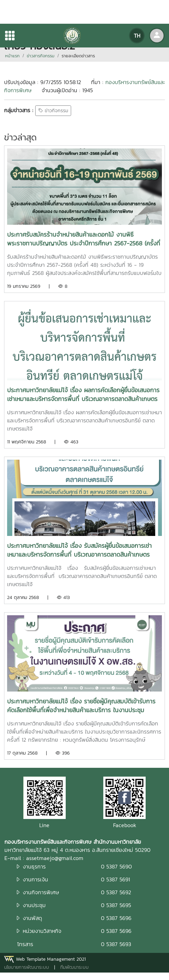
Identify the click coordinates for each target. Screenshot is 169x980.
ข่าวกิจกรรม (53, 111)
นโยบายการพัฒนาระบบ (27, 967)
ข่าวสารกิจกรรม (41, 56)
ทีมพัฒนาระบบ (75, 967)
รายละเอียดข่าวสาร (78, 56)
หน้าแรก (12, 56)
